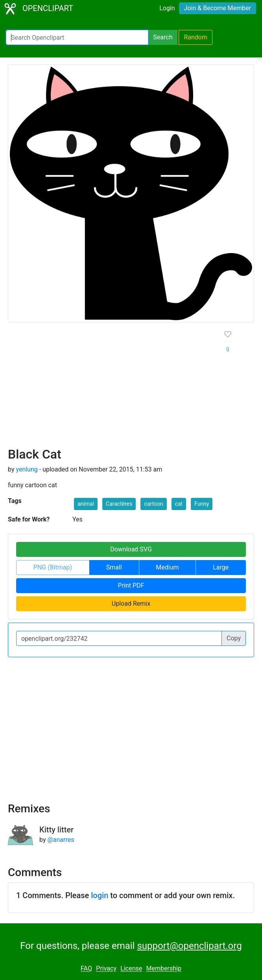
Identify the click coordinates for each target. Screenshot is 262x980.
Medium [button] (167, 567)
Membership (164, 969)
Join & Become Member (218, 8)
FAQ (86, 969)
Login (167, 8)
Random (196, 37)
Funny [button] (202, 504)
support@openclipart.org (189, 946)
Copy (234, 638)
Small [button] (114, 567)
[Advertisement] (110, 388)
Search (163, 37)
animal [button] (86, 504)
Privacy (106, 969)
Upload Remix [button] (131, 604)
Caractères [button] (119, 504)
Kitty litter (56, 830)
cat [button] (179, 504)
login (100, 895)
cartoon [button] (153, 504)
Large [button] (221, 567)
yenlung (27, 469)
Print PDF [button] (131, 585)
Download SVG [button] (131, 549)
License (131, 969)
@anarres (61, 840)
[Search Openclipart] (77, 37)
